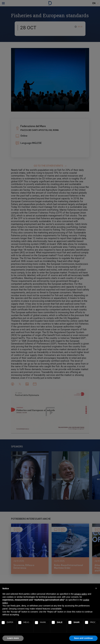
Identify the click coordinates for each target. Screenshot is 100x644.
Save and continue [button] (83, 638)
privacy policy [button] (81, 594)
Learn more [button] (13, 638)
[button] (96, 588)
